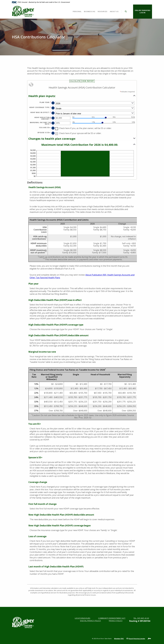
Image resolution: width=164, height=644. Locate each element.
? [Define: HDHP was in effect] (53, 113)
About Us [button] (114, 12)
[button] (82, 96)
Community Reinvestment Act (112, 618)
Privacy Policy (116, 621)
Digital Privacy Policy (91, 621)
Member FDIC (119, 639)
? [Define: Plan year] (53, 103)
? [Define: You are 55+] (53, 128)
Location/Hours (83, 618)
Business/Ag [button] (90, 12)
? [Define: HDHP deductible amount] (53, 118)
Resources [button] (103, 12)
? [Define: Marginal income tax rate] (53, 123)
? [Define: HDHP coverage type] (53, 108)
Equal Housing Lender (137, 639)
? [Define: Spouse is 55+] (53, 133)
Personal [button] (77, 12)
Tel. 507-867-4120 (141, 618)
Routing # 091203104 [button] (140, 621)
